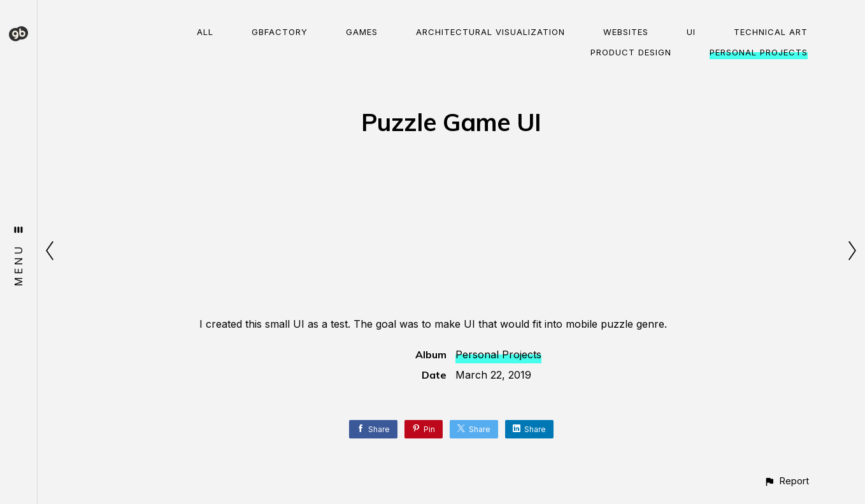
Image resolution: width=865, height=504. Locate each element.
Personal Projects (759, 52)
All (205, 32)
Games (362, 32)
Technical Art (771, 32)
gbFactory (280, 32)
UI (691, 32)
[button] (786, 481)
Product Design (631, 52)
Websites (626, 32)
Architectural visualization (490, 32)
